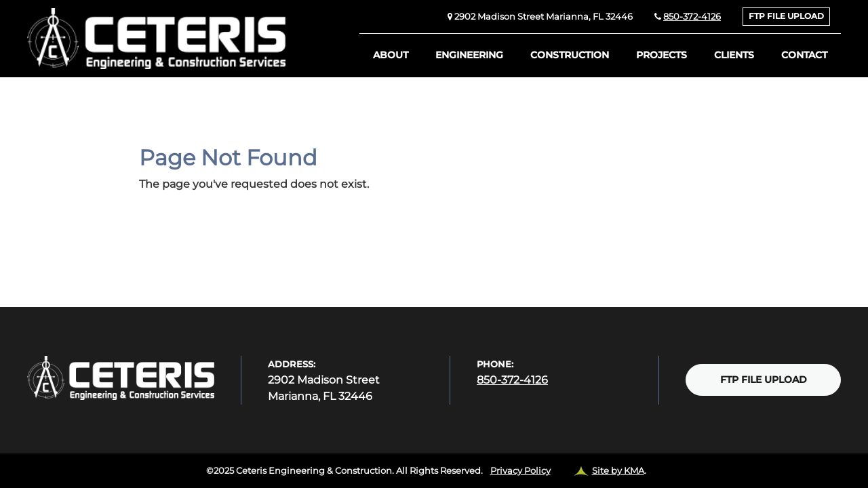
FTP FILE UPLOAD (786, 16)
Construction (570, 55)
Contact (804, 55)
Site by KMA (618, 470)
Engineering (469, 55)
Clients (734, 55)
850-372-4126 (692, 17)
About (391, 55)
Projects (662, 55)
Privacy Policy (520, 470)
